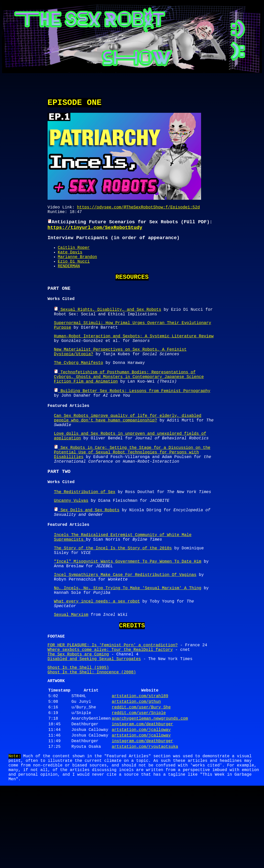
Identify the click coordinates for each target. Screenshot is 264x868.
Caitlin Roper (74, 254)
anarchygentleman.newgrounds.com (150, 789)
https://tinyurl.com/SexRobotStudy (95, 232)
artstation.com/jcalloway (141, 803)
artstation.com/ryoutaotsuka (145, 822)
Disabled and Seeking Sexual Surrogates (94, 720)
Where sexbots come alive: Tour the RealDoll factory (110, 709)
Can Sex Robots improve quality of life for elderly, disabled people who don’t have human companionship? (128, 447)
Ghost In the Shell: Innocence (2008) (92, 736)
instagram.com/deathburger (142, 796)
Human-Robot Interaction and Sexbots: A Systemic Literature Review (134, 354)
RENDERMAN (69, 277)
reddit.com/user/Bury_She (141, 776)
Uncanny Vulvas (71, 540)
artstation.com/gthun (136, 769)
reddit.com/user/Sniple (139, 783)
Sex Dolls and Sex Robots (87, 550)
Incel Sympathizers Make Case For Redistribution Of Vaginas (125, 624)
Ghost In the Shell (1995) (78, 730)
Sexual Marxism (71, 670)
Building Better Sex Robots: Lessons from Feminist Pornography (132, 416)
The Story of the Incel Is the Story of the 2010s (113, 593)
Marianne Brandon (78, 265)
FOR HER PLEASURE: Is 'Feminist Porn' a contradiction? (113, 704)
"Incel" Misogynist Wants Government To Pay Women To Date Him (128, 608)
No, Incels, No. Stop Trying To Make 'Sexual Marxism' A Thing (128, 639)
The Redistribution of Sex (85, 530)
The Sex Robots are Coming (78, 715)
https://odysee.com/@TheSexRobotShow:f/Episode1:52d (138, 209)
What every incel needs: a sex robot (97, 654)
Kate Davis (70, 260)
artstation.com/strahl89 (140, 763)
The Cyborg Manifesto (79, 385)
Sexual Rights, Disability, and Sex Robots (108, 324)
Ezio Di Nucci (74, 271)
